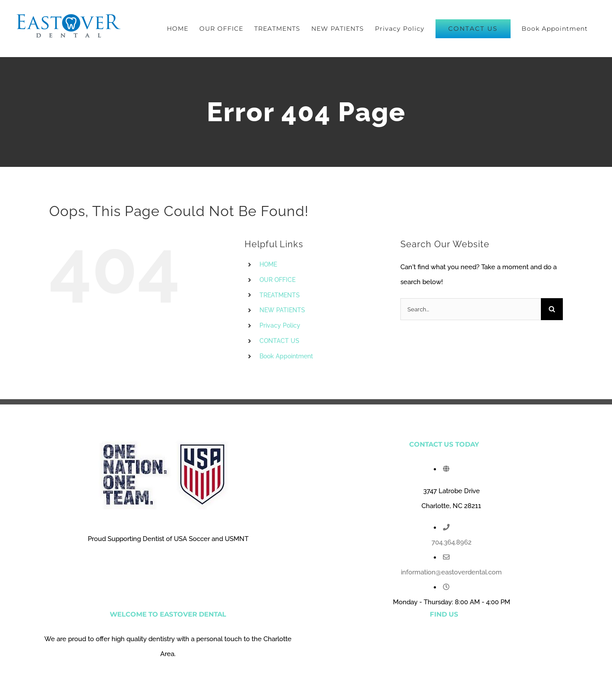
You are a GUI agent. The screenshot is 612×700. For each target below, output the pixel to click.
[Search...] (471, 309)
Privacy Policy (280, 325)
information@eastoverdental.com (451, 572)
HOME (268, 264)
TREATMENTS (280, 295)
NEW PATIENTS (282, 310)
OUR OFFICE (277, 280)
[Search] (552, 309)
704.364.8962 (452, 542)
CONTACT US (279, 341)
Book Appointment (286, 356)
